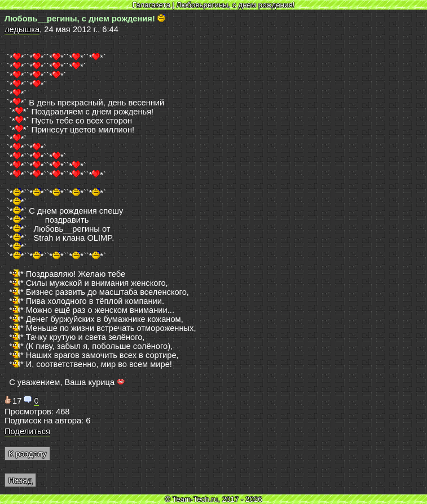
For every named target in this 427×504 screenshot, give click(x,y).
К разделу (27, 454)
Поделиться (27, 431)
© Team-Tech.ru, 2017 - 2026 (213, 499)
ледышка (22, 29)
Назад (20, 480)
